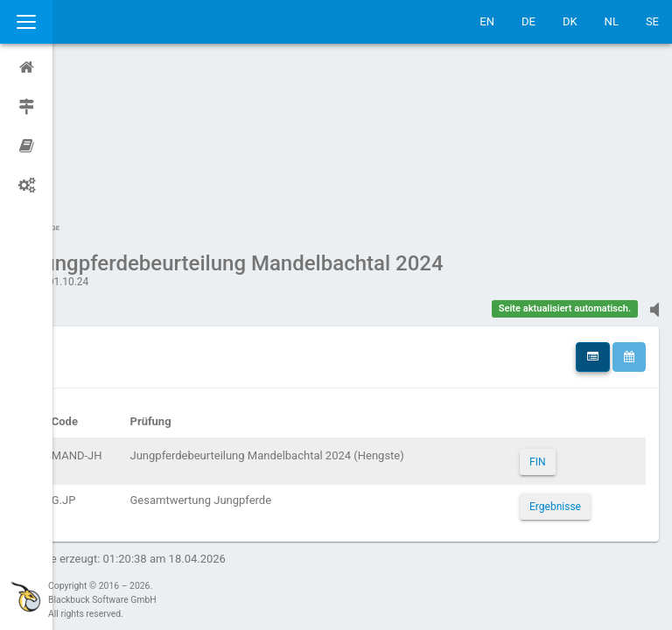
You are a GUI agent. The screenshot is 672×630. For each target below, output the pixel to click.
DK (570, 21)
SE (652, 21)
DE (528, 21)
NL (612, 21)
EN (487, 21)
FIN (547, 296)
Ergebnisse (565, 340)
